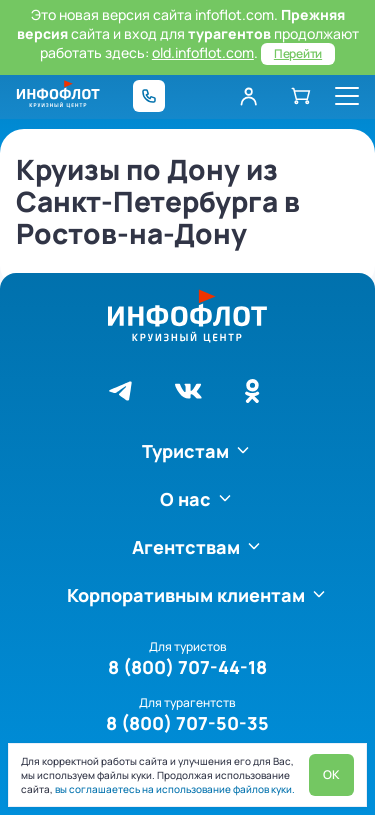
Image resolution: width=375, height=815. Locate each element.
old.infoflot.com (203, 52)
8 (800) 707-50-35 (187, 723)
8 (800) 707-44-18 (187, 667)
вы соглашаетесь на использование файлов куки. (174, 789)
